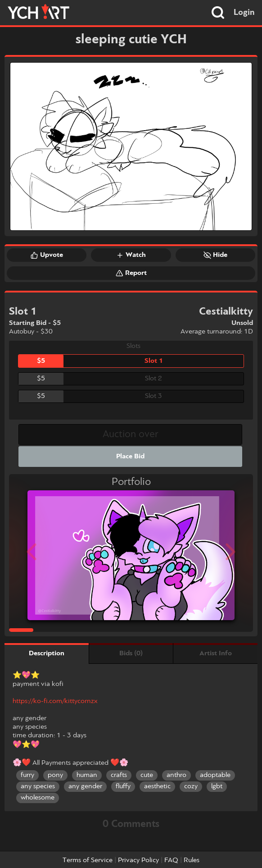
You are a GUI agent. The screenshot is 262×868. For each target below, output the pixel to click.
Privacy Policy (138, 860)
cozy (191, 786)
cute (147, 775)
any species (38, 786)
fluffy (123, 786)
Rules (192, 860)
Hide (215, 255)
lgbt (217, 786)
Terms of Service (88, 860)
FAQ (171, 860)
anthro (176, 775)
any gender (85, 786)
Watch (131, 255)
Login (244, 13)
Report (131, 273)
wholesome (38, 798)
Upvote (47, 255)
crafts (119, 775)
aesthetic (157, 786)
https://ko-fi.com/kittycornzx (55, 701)
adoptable (215, 775)
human (87, 775)
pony (55, 775)
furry (27, 775)
